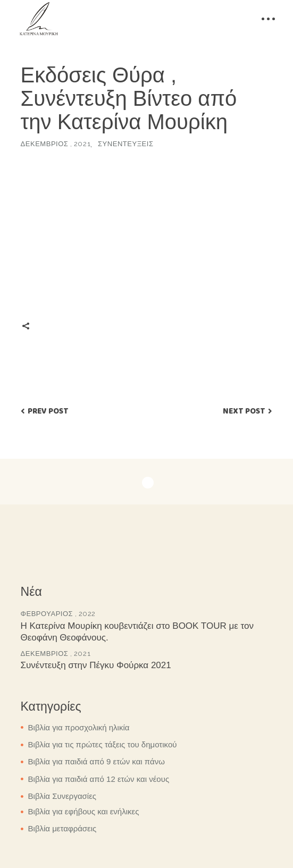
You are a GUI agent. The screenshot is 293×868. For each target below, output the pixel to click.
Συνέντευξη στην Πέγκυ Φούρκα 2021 (96, 665)
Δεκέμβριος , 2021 (56, 144)
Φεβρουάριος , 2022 (58, 614)
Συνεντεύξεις (125, 144)
